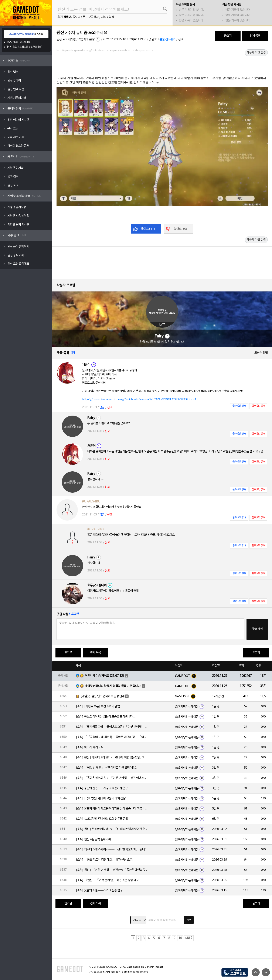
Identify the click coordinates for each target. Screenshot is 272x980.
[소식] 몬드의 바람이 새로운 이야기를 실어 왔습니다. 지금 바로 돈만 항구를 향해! (112, 809)
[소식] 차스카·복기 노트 (90, 747)
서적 (104, 17)
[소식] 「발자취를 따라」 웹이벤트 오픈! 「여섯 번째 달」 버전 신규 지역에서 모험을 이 (112, 727)
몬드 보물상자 (91, 17)
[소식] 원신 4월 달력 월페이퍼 (93, 839)
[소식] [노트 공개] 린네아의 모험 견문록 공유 (102, 819)
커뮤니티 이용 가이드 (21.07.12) (105, 676)
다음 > (189, 938)
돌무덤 (76, 17)
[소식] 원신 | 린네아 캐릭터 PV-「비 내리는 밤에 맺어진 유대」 (112, 829)
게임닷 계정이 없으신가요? (19, 42)
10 (180, 938)
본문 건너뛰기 (168, 39)
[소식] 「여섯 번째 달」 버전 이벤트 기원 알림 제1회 (106, 768)
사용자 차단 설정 (256, 53)
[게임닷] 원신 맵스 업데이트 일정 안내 (103, 696)
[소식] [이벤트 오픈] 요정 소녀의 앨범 (98, 707)
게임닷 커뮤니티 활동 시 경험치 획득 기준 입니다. (113, 686)
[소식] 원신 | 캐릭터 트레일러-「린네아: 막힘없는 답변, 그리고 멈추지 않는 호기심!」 (112, 758)
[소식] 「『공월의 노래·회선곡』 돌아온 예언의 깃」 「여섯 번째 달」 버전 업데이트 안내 (112, 737)
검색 (189, 920)
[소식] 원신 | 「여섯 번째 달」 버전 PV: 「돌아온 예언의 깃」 (112, 870)
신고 (181, 39)
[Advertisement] (162, 65)
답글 (102, 407)
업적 (111, 17)
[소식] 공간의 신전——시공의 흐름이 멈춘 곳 (102, 788)
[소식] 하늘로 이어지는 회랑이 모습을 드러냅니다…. (106, 717)
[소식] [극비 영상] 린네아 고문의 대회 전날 (101, 798)
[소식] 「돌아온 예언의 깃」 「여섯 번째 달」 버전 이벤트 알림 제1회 (112, 778)
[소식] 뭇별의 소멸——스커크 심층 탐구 (99, 890)
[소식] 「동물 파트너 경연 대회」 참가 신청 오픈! (105, 860)
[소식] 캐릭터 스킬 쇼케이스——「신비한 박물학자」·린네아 (112, 850)
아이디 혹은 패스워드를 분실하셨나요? (24, 47)
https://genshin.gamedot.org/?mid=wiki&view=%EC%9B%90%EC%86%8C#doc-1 (139, 400)
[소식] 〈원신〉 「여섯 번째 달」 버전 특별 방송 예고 (107, 880)
